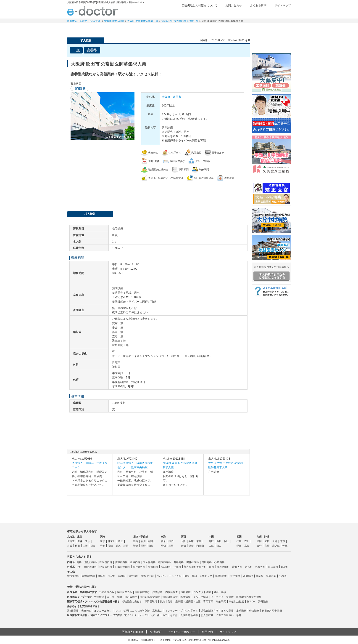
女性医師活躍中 (189, 615)
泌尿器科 (273, 567)
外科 (79, 567)
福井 (151, 541)
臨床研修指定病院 (150, 597)
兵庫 (191, 541)
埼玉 (121, 541)
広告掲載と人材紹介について (200, 5)
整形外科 (153, 567)
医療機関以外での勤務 (249, 597)
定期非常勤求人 (115, 29)
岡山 (227, 541)
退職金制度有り (209, 611)
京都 (183, 546)
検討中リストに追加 (230, 49)
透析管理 (186, 592)
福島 (93, 546)
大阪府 (166, 97)
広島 (211, 546)
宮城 (70, 546)
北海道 (71, 541)
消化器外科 (91, 567)
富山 (135, 541)
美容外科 (201, 567)
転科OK (251, 601)
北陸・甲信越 (140, 537)
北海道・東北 (75, 537)
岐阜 (163, 541)
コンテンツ (243, 29)
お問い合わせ (234, 5)
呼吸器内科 (106, 562)
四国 (239, 537)
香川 (247, 541)
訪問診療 (158, 592)
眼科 (212, 567)
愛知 (163, 546)
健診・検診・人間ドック (198, 576)
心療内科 (219, 562)
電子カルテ (130, 615)
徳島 (239, 541)
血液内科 (135, 562)
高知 (247, 546)
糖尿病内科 (165, 562)
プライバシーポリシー (181, 632)
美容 (170, 601)
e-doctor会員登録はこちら (271, 44)
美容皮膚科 (190, 567)
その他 (283, 576)
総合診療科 (73, 576)
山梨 (151, 546)
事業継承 (211, 29)
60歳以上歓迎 (236, 601)
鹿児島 (276, 546)
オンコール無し (103, 611)
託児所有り (207, 615)
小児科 (112, 576)
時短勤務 (254, 611)
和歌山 (200, 546)
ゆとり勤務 (227, 611)
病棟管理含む (142, 592)
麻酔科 (101, 576)
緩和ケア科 (148, 576)
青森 (80, 541)
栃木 (118, 546)
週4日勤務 (73, 611)
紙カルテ (162, 615)
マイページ (275, 29)
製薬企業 (271, 576)
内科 (79, 562)
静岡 (171, 541)
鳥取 (211, 541)
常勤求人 (83, 29)
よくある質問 (258, 5)
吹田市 (177, 97)
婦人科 (249, 567)
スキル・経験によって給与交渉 (132, 611)
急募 (239, 615)
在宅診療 (235, 576)
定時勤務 (241, 611)
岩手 (88, 541)
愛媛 (239, 546)
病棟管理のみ (124, 592)
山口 (219, 546)
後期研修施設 (170, 597)
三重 (171, 546)
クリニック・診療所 (222, 597)
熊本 (282, 541)
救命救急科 (89, 576)
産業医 (259, 576)
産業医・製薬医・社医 (188, 601)
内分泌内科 (149, 562)
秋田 (77, 546)
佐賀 (267, 541)
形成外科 (166, 567)
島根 (219, 541)
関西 (183, 537)
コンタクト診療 (202, 592)
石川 (143, 541)
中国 (211, 537)
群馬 (126, 546)
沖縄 (285, 546)
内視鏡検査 (172, 592)
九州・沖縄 (263, 537)
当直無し (86, 611)
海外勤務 (263, 601)
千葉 (103, 546)
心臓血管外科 (122, 567)
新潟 (135, 546)
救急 (162, 601)
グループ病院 (201, 597)
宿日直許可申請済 (272, 611)
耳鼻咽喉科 (223, 567)
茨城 (110, 546)
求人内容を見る (90, 491)
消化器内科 (91, 562)
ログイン (282, 13)
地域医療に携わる (132, 601)
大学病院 (99, 597)
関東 (103, 537)
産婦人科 (237, 567)
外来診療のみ (107, 592)
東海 (163, 537)
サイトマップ (283, 5)
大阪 (183, 541)
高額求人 (157, 611)
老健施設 (248, 576)
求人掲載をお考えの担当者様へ (271, 273)
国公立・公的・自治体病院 (122, 597)
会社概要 (155, 632)
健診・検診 (220, 592)
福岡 (259, 541)
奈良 (199, 541)
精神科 (122, 576)
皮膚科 (177, 567)
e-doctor (93, 11)
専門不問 (208, 601)
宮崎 (267, 546)
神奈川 (112, 541)
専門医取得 (151, 601)
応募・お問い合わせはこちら (158, 194)
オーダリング (147, 615)
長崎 (275, 541)
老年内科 (179, 562)
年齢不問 (221, 601)
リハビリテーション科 (169, 576)
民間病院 (185, 597)
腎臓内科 (207, 562)
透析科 (285, 567)
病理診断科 (221, 576)
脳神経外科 (139, 567)
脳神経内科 (193, 562)
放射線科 (134, 576)
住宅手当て (192, 611)
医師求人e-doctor (132, 632)
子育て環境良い (225, 615)
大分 (259, 546)
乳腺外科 (260, 567)
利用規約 (207, 632)
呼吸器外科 (106, 567)
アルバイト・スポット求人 (147, 29)
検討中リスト (255, 13)
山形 (85, 546)
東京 (103, 541)
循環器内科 (121, 562)
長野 (143, 546)
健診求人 (179, 29)
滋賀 (191, 546)
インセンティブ (174, 611)
